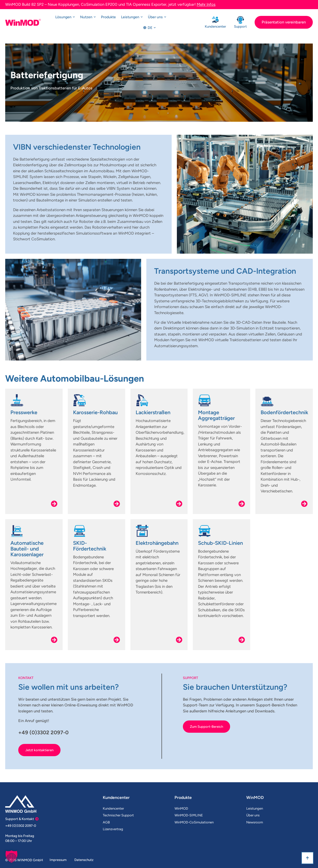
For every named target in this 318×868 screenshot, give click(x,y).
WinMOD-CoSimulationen (194, 822)
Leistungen (255, 808)
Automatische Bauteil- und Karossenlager (27, 549)
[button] (11, 857)
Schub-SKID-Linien (220, 543)
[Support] (240, 20)
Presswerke (24, 412)
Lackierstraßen (153, 412)
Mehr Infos (206, 4)
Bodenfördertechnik (284, 412)
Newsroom (255, 822)
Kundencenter (215, 26)
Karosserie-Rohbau (95, 412)
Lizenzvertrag (113, 829)
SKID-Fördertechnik (90, 546)
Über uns (253, 815)
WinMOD (181, 808)
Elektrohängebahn (157, 543)
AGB (106, 822)
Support (240, 26)
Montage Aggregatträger (216, 415)
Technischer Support (118, 815)
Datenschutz (84, 860)
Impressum (58, 860)
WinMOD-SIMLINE (189, 815)
